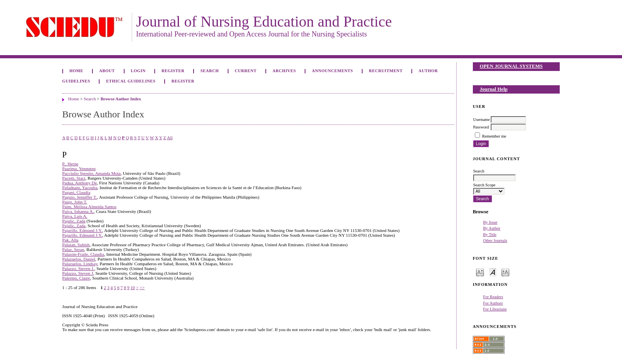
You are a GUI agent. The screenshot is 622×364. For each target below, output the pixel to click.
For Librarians (495, 309)
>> (142, 287)
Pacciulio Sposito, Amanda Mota (91, 173)
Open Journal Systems (511, 66)
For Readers (493, 297)
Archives (284, 71)
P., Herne (70, 164)
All (170, 138)
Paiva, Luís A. (75, 216)
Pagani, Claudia (76, 192)
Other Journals (495, 240)
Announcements (332, 71)
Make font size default (493, 272)
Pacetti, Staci (74, 178)
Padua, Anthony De (80, 183)
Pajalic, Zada (74, 221)
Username (482, 120)
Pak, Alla (70, 240)
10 (133, 287)
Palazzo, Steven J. (78, 268)
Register (173, 71)
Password (481, 127)
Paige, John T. (75, 202)
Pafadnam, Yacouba (80, 188)
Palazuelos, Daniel (79, 259)
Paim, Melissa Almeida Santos (89, 207)
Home (76, 71)
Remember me (494, 136)
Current (246, 71)
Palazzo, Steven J (78, 273)
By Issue (490, 222)
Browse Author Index (121, 99)
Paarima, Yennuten (79, 169)
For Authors (493, 303)
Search (209, 71)
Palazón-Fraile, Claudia (83, 254)
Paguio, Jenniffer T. (80, 197)
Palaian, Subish (76, 245)
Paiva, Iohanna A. (78, 211)
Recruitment (386, 71)
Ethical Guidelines (131, 81)
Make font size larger (505, 272)
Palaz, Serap (73, 249)
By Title (490, 235)
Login (138, 71)
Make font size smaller (480, 272)
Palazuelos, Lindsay (80, 264)
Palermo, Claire (76, 278)
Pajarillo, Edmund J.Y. (82, 230)
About (107, 71)
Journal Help (493, 89)
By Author (492, 228)
